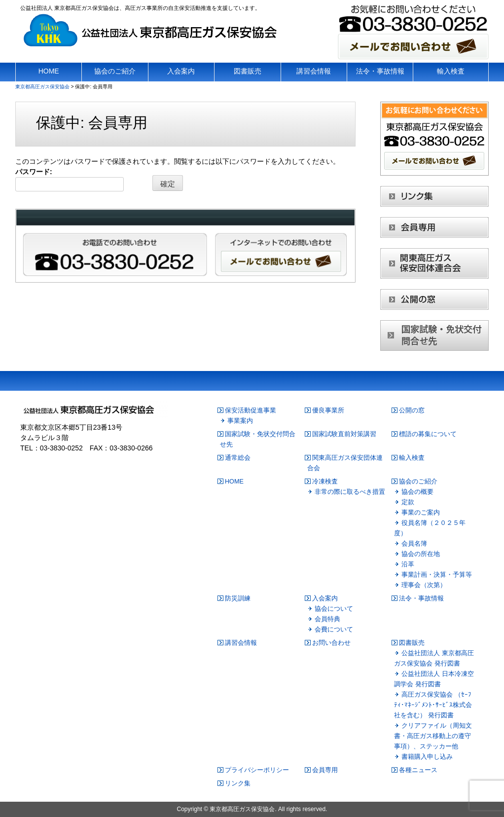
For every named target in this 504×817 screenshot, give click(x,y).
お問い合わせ (331, 643)
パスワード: (70, 180)
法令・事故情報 (421, 598)
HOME (234, 482)
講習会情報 (241, 643)
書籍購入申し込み (427, 757)
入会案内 (325, 598)
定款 (408, 502)
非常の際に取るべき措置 (350, 492)
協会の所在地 (421, 554)
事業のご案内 (421, 513)
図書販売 (412, 643)
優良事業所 (328, 410)
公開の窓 (412, 410)
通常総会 (238, 458)
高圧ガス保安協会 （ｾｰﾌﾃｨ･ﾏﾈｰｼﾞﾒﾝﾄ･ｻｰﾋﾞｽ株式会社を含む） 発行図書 (433, 705)
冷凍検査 (325, 482)
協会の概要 (417, 492)
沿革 (408, 564)
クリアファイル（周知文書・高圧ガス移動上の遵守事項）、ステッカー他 (433, 736)
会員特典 (327, 619)
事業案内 (240, 421)
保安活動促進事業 (251, 410)
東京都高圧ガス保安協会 (242, 809)
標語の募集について (428, 434)
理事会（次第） (424, 585)
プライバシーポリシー (257, 770)
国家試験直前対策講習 (344, 434)
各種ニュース (418, 770)
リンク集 (238, 783)
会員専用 (325, 770)
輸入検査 (412, 458)
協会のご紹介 (418, 482)
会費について (334, 630)
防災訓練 (238, 598)
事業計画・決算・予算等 (437, 575)
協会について (334, 609)
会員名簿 (414, 544)
